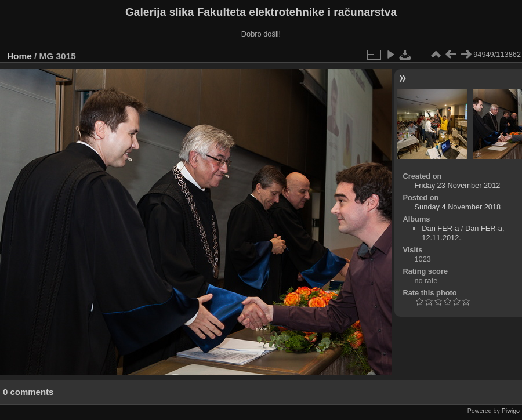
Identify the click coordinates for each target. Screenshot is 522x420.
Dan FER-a (440, 228)
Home (19, 56)
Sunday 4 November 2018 (458, 207)
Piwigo (511, 411)
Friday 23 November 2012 (458, 185)
